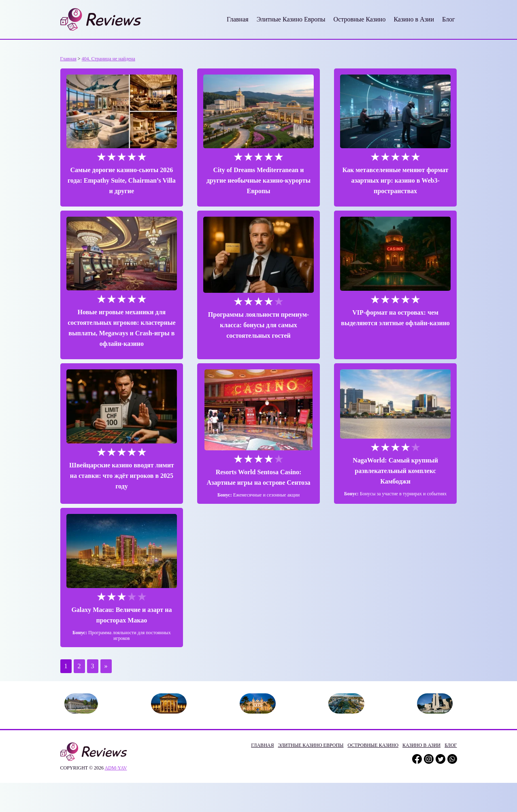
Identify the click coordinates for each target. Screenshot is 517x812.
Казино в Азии (414, 19)
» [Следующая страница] (106, 666)
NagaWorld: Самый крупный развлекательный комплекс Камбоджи (395, 471)
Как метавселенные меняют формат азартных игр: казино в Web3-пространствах (396, 180)
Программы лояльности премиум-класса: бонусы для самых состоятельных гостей (258, 325)
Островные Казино (360, 19)
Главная (238, 19)
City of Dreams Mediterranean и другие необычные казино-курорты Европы (258, 180)
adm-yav (116, 768)
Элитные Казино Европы (291, 19)
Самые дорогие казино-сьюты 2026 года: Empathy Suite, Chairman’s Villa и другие (122, 180)
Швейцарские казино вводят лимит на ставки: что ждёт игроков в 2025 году (122, 476)
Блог (449, 19)
